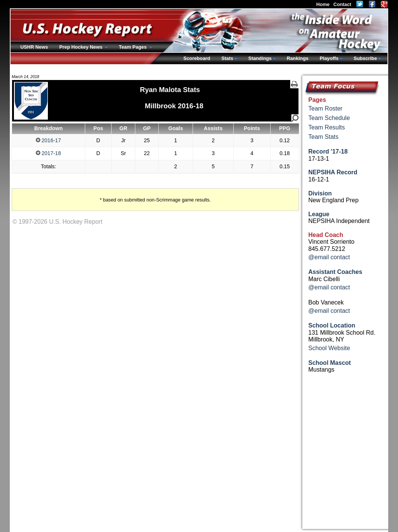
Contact (342, 4)
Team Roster (325, 108)
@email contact (329, 257)
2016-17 (48, 140)
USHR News (34, 47)
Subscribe (365, 58)
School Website (329, 348)
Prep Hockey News (81, 47)
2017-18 (48, 153)
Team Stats (323, 137)
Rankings (298, 58)
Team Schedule (329, 118)
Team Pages (133, 47)
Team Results (327, 127)
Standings (260, 58)
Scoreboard (197, 58)
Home (323, 4)
